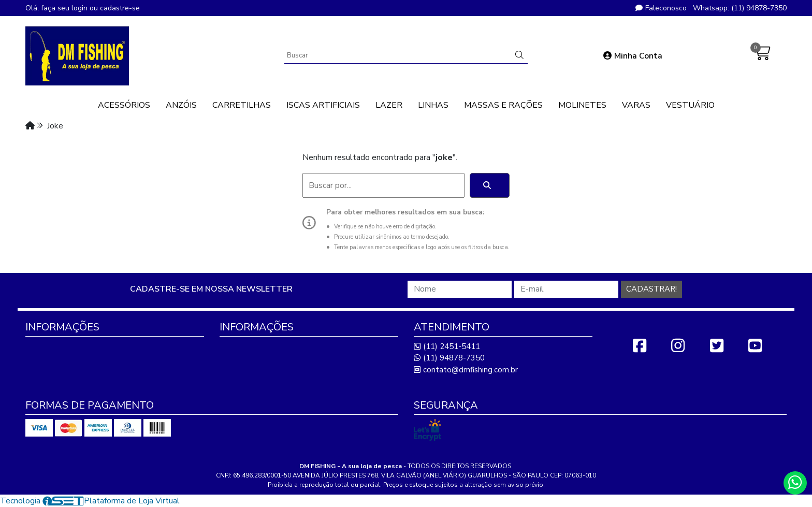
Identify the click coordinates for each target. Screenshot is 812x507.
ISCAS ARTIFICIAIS (323, 105)
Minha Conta (633, 56)
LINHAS (433, 105)
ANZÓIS (181, 105)
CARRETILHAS (242, 105)
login (81, 8)
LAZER (389, 105)
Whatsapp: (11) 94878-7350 (740, 8)
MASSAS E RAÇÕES (503, 105)
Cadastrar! (651, 289)
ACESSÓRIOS (124, 105)
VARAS (636, 105)
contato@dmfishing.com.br (466, 370)
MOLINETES (582, 105)
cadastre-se (120, 8)
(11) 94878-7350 (449, 358)
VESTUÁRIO (690, 105)
